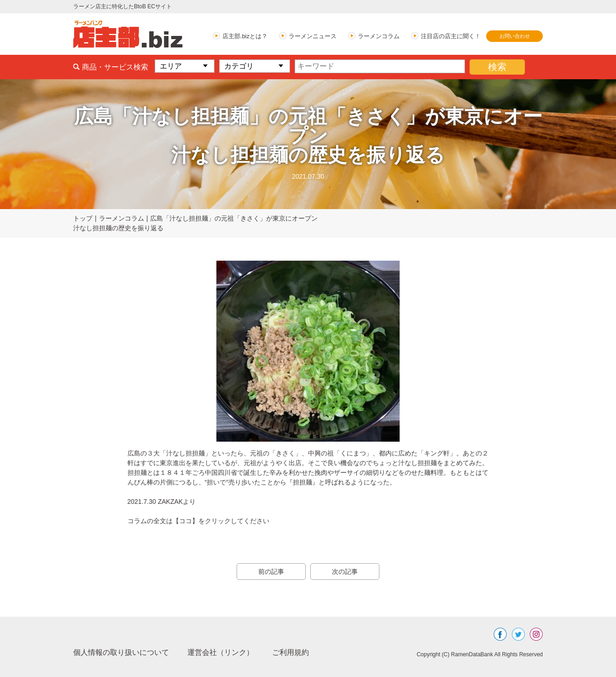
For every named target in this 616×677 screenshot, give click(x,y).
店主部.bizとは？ (245, 36)
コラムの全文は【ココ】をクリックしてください (198, 521)
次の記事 (345, 572)
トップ (83, 218)
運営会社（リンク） (221, 652)
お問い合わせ (515, 36)
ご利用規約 (291, 652)
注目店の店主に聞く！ (451, 36)
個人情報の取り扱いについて (121, 652)
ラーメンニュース (313, 36)
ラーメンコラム (379, 36)
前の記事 (271, 572)
